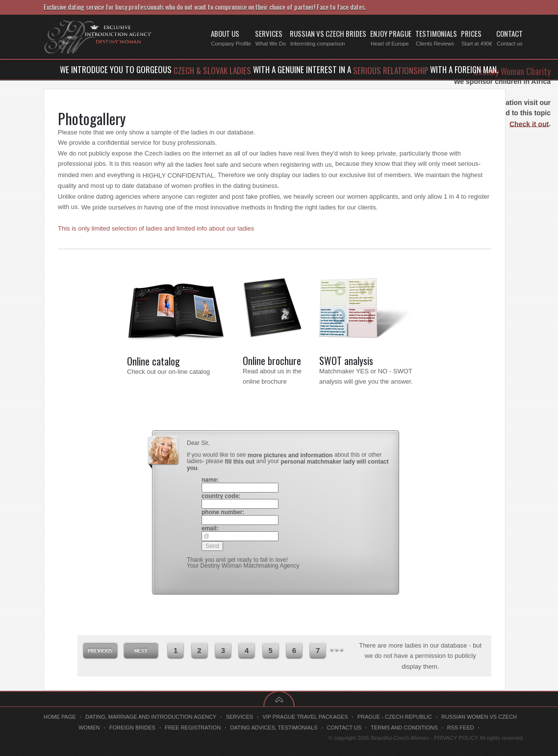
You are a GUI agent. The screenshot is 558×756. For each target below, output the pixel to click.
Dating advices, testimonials (274, 728)
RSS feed (461, 728)
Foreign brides (132, 728)
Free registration (193, 728)
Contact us (344, 728)
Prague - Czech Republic (395, 717)
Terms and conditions (404, 728)
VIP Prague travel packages (305, 717)
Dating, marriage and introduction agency (151, 717)
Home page (60, 717)
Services (240, 717)
